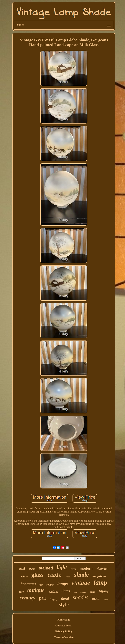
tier (41, 585)
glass (37, 575)
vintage (81, 583)
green (68, 577)
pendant (53, 592)
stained (46, 568)
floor (106, 600)
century (27, 598)
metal (96, 599)
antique (36, 590)
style (64, 604)
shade (82, 575)
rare (21, 592)
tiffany (104, 591)
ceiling (50, 585)
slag (75, 592)
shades (80, 597)
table (55, 575)
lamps (62, 584)
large (93, 592)
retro (73, 569)
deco (66, 591)
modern (86, 568)
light (62, 567)
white (24, 576)
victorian (102, 569)
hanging (54, 599)
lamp (100, 583)
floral (65, 599)
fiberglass (28, 584)
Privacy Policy (64, 631)
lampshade (99, 576)
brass (32, 569)
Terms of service (64, 637)
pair (43, 598)
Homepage (64, 620)
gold (22, 569)
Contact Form (64, 626)
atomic (83, 592)
